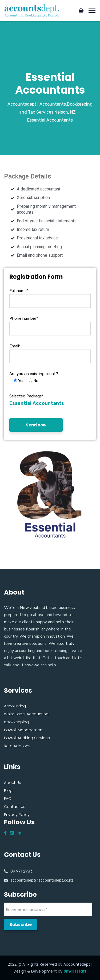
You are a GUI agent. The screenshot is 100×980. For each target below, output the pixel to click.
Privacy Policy (17, 815)
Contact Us (15, 807)
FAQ (8, 799)
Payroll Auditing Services (27, 738)
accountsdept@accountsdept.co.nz (42, 880)
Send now (36, 425)
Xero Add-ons (17, 746)
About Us (13, 783)
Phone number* (24, 318)
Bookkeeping (16, 722)
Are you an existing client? (34, 374)
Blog (8, 791)
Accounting (15, 706)
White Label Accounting (26, 714)
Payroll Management (24, 730)
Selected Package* (27, 396)
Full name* (19, 291)
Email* (15, 346)
